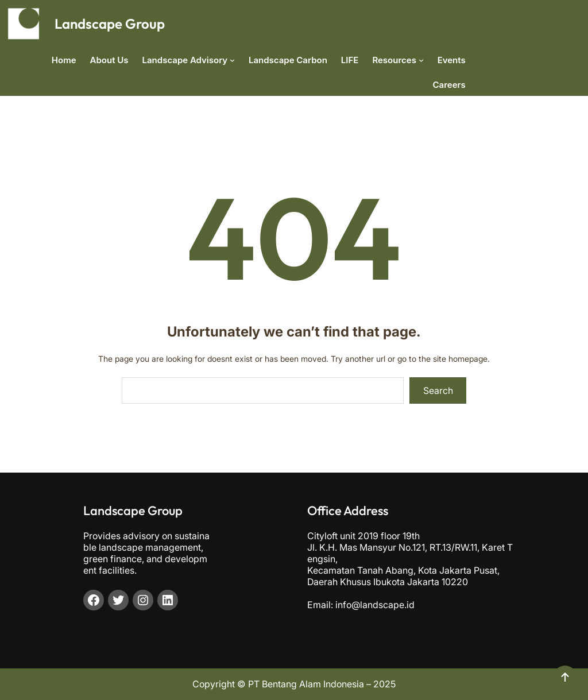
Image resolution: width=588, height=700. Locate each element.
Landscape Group (110, 24)
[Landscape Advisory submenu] (232, 60)
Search (438, 390)
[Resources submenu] (421, 60)
